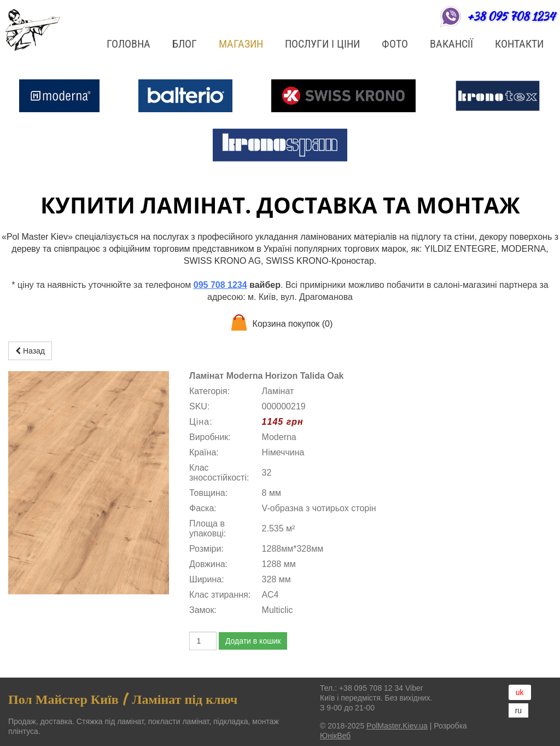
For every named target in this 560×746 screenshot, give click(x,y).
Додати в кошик (253, 641)
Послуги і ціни (322, 44)
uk (520, 692)
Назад (30, 351)
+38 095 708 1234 (511, 16)
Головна (129, 44)
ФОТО (395, 44)
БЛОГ (185, 44)
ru (518, 710)
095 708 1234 (220, 285)
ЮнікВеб (335, 736)
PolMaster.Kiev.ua (397, 726)
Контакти (519, 44)
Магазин (241, 44)
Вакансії (451, 44)
